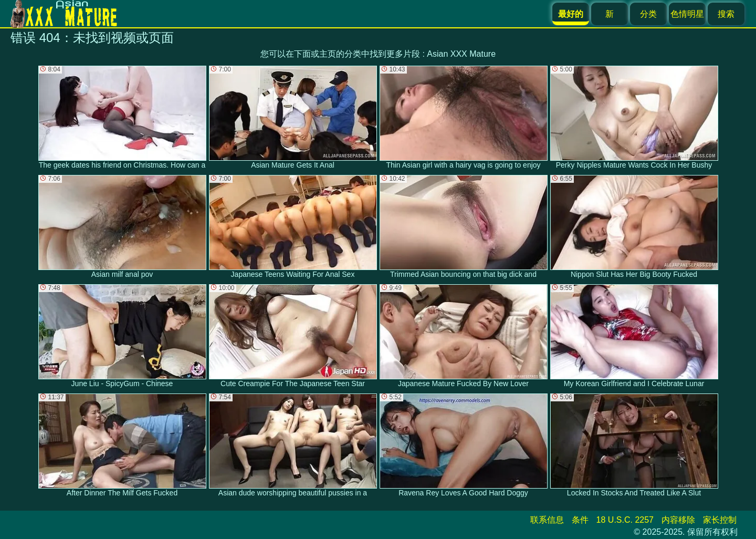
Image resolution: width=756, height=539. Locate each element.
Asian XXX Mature (461, 54)
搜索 (726, 14)
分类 (648, 14)
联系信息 (547, 520)
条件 (580, 520)
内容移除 (678, 520)
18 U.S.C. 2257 (625, 520)
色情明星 (687, 14)
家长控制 (720, 520)
